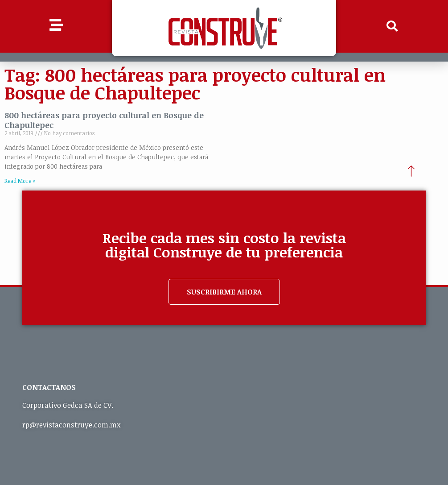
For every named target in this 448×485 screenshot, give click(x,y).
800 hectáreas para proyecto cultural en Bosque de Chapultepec (104, 120)
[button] (392, 26)
